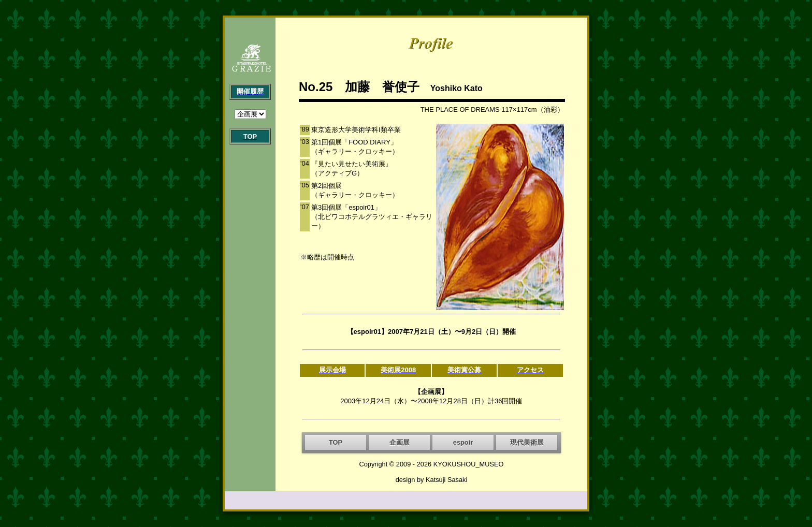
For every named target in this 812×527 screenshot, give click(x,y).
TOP (336, 442)
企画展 (400, 442)
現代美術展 (527, 442)
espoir (463, 442)
